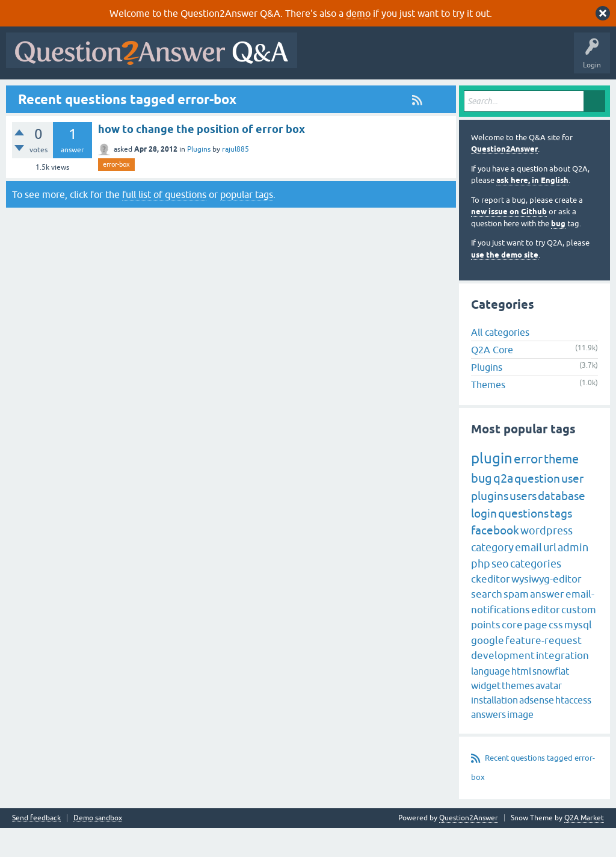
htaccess (573, 729)
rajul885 (236, 179)
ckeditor (491, 608)
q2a (503, 508)
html (521, 700)
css (556, 654)
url (550, 576)
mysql (578, 654)
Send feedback (36, 847)
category (492, 576)
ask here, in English (532, 210)
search (487, 623)
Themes (488, 413)
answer (547, 623)
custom (579, 639)
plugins (490, 525)
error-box (116, 194)
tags (561, 542)
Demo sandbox (98, 847)
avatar (549, 714)
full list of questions (164, 223)
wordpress (547, 560)
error (528, 488)
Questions (79, 94)
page (536, 654)
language (491, 700)
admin (573, 576)
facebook (495, 560)
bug (558, 252)
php (481, 592)
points (486, 654)
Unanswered (166, 94)
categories (536, 592)
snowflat (551, 700)
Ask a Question (300, 94)
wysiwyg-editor (547, 608)
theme (561, 488)
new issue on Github (509, 241)
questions (523, 542)
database (562, 525)
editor (546, 639)
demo (358, 13)
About (380, 94)
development (503, 685)
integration (562, 685)
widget (486, 714)
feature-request (544, 669)
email (528, 576)
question (537, 508)
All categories (500, 361)
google (488, 669)
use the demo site (505, 284)
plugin (492, 488)
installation (494, 729)
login (484, 542)
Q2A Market (584, 847)
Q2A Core (492, 379)
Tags (212, 94)
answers (488, 743)
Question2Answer (504, 178)
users (523, 525)
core (512, 654)
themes (518, 714)
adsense (537, 729)
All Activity (31, 94)
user (572, 508)
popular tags (247, 223)
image (520, 743)
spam (516, 623)
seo (500, 592)
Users (250, 94)
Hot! (120, 94)
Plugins (199, 179)
